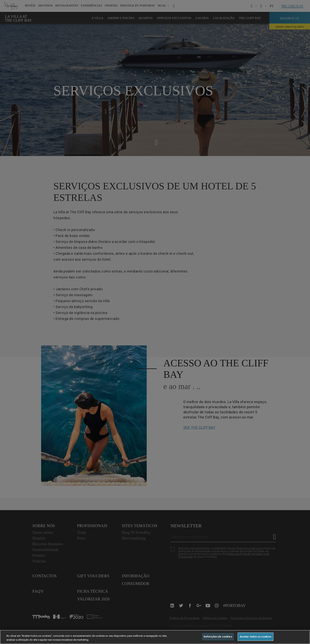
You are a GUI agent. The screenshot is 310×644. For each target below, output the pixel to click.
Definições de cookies (218, 637)
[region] (155, 637)
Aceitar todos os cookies (256, 637)
